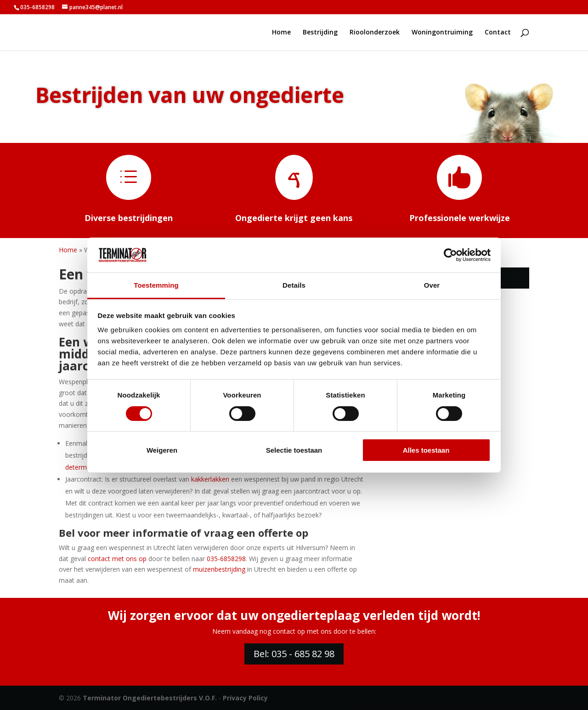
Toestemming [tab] (156, 285)
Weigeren (162, 450)
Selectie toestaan (294, 450)
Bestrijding (320, 33)
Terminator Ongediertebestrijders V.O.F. (150, 698)
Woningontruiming (442, 33)
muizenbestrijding (219, 569)
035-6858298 (37, 7)
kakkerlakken (210, 479)
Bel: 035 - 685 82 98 (294, 654)
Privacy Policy (245, 698)
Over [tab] (432, 285)
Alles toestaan (426, 450)
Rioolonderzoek (375, 33)
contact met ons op (117, 559)
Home (281, 33)
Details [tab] (294, 285)
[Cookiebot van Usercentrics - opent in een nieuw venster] (450, 255)
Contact (498, 33)
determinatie (84, 467)
